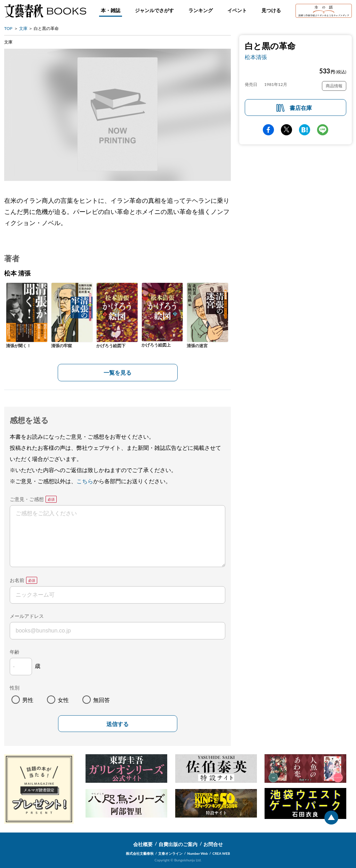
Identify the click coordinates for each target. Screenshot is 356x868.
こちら (85, 481)
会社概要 (143, 844)
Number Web (198, 853)
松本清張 (256, 57)
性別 (15, 688)
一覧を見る (118, 372)
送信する (118, 724)
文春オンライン (170, 853)
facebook (268, 130)
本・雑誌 (111, 10)
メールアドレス (27, 616)
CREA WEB (221, 853)
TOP (8, 28)
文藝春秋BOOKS (45, 11)
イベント (237, 10)
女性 (63, 700)
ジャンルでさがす (154, 10)
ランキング (201, 10)
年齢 (15, 652)
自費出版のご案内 (178, 844)
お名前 (17, 580)
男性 (28, 700)
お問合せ (213, 844)
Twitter (286, 130)
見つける (271, 10)
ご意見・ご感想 (27, 499)
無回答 (102, 700)
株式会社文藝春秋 (140, 853)
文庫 (23, 28)
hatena (305, 130)
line (323, 130)
